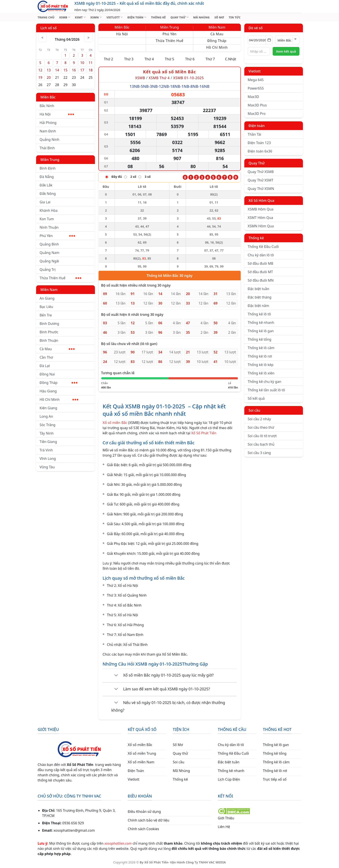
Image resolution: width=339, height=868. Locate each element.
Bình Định (48, 168)
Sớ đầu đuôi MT (260, 272)
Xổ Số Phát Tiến (204, 433)
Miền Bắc (48, 97)
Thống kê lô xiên (261, 373)
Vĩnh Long (48, 459)
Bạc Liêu (46, 307)
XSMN (96, 17)
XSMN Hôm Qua (261, 226)
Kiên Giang (48, 408)
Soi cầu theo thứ (261, 427)
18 (91, 70)
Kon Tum (47, 219)
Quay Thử (257, 163)
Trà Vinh (46, 450)
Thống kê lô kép (261, 365)
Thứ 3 (129, 59)
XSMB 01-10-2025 (189, 78)
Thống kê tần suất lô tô (266, 390)
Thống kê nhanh (261, 322)
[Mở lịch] (269, 40)
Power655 (256, 88)
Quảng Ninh (49, 140)
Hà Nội (57, 114)
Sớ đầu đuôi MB (261, 263)
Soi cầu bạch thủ (261, 444)
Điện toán (257, 126)
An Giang (47, 298)
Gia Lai (45, 202)
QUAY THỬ (180, 17)
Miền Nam (49, 290)
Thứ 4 (149, 59)
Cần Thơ (46, 357)
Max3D (253, 97)
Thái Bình (47, 148)
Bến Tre (46, 315)
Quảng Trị (48, 270)
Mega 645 (256, 80)
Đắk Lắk (46, 185)
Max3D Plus (257, 105)
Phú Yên (57, 236)
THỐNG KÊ (158, 17)
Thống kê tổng (260, 339)
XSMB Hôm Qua (261, 209)
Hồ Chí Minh (59, 400)
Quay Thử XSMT (261, 180)
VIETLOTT (114, 17)
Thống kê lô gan (261, 331)
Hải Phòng (48, 123)
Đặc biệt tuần (259, 289)
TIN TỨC (235, 17)
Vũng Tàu (47, 467)
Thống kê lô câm (261, 348)
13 (49, 70)
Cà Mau (57, 349)
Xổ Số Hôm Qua (261, 201)
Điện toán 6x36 (260, 151)
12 (40, 70)
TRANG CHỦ (46, 17)
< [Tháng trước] (42, 38)
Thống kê (256, 238)
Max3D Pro (257, 114)
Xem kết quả (286, 51)
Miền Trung (50, 160)
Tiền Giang (48, 442)
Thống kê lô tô (259, 314)
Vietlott (255, 71)
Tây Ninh (47, 433)
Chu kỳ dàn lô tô (261, 255)
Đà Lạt (45, 366)
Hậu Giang (48, 391)
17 (82, 70)
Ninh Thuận (49, 227)
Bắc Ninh (47, 106)
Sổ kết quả (256, 398)
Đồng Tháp (58, 383)
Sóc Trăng (47, 425)
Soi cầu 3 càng (259, 453)
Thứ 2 (108, 59)
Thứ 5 (170, 59)
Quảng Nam (49, 253)
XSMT (80, 17)
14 (57, 70)
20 (49, 77)
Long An (46, 416)
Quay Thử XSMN (261, 189)
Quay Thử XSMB (261, 172)
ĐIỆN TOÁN (137, 17)
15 (66, 70)
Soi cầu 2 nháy (259, 419)
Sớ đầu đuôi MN (261, 280)
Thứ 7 (210, 59)
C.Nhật (231, 59)
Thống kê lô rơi (260, 356)
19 (40, 77)
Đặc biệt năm (258, 306)
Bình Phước (49, 332)
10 (82, 63)
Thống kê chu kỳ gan (265, 382)
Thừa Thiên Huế (60, 278)
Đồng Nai (47, 374)
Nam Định (48, 131)
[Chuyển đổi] (116, 675)
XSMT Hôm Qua (261, 218)
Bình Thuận (49, 340)
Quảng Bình (49, 244)
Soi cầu (254, 410)
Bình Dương (49, 324)
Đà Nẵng (47, 177)
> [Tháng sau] (89, 38)
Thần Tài (255, 134)
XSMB (65, 17)
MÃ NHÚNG (201, 17)
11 (91, 63)
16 (74, 70)
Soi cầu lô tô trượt (262, 436)
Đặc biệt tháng (260, 297)
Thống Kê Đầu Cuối (263, 247)
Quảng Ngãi (49, 261)
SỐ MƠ (219, 17)
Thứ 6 (190, 59)
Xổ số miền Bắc (115, 423)
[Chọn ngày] (260, 40)
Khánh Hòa (49, 210)
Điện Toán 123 (259, 143)
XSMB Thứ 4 (159, 78)
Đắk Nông (48, 194)
